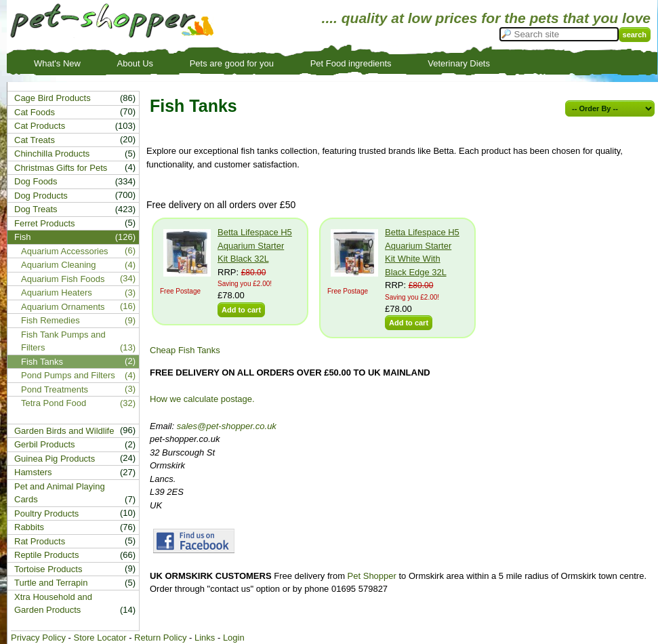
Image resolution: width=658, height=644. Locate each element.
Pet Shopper (372, 576)
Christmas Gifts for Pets (61, 168)
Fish (23, 237)
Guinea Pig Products (55, 459)
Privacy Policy (38, 638)
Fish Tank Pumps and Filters (63, 341)
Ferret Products (45, 223)
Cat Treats (35, 140)
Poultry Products (46, 514)
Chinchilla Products (52, 154)
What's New (57, 63)
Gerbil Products (45, 444)
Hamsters (33, 472)
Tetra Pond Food (54, 403)
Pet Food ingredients (351, 63)
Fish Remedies (50, 320)
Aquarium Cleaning (59, 265)
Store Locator (100, 638)
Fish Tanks (42, 362)
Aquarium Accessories (65, 251)
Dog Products (41, 196)
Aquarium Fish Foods (63, 279)
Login (234, 638)
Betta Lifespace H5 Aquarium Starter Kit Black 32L (255, 245)
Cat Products (40, 126)
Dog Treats (36, 209)
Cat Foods (35, 112)
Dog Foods (36, 181)
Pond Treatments (55, 389)
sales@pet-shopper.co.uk (227, 426)
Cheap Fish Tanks (185, 350)
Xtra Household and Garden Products (53, 604)
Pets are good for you (232, 63)
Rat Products (40, 541)
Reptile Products (46, 555)
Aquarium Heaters (57, 293)
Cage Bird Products (53, 98)
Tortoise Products (48, 569)
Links (205, 638)
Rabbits (29, 527)
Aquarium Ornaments (63, 307)
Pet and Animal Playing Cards (60, 493)
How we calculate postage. (202, 399)
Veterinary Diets (459, 63)
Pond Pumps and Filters (68, 375)
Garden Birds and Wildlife (64, 431)
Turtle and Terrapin (51, 583)
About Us (135, 63)
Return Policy (160, 638)
